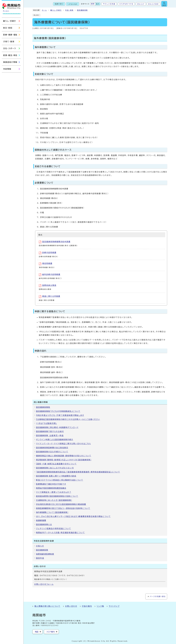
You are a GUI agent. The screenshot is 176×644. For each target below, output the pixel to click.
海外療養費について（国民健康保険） (52, 512)
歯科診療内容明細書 (50, 275)
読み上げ (141, 4)
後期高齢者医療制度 (45, 554)
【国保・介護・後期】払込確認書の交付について (56, 464)
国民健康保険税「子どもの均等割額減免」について (58, 411)
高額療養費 (41, 520)
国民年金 (40, 558)
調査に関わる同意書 (49, 297)
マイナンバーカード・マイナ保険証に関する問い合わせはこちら (63, 444)
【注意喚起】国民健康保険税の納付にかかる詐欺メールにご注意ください (68, 419)
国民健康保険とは (44, 524)
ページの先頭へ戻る (158, 596)
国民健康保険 (82, 10)
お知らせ (40, 546)
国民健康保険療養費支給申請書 (55, 242)
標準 (93, 4)
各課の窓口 (59, 4)
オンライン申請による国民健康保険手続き (55, 440)
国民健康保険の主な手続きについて (52, 452)
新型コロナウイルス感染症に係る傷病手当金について (60, 480)
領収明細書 (46, 264)
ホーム (44, 10)
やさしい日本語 (109, 4)
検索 (164, 5)
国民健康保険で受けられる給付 (50, 431)
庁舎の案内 (87, 606)
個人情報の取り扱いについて (47, 606)
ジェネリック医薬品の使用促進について (54, 529)
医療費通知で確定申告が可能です (51, 484)
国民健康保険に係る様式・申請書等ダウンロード (57, 427)
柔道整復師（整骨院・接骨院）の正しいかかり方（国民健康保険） (64, 460)
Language (73, 4)
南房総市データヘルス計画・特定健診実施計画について (60, 533)
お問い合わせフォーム (44, 584)
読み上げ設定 (153, 4)
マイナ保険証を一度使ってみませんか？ (54, 492)
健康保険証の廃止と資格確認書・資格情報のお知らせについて (64, 456)
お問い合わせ (71, 606)
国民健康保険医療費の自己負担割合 (52, 448)
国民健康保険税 (43, 407)
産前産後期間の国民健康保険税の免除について (57, 496)
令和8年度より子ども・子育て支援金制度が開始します (60, 415)
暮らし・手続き (56, 10)
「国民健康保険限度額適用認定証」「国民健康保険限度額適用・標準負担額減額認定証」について (78, 472)
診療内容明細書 (48, 253)
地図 (37, 632)
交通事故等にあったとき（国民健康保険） (54, 500)
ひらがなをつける (126, 4)
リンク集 (100, 606)
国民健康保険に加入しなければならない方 (55, 468)
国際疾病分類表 (48, 286)
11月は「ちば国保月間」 (46, 423)
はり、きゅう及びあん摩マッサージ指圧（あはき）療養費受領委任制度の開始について (73, 516)
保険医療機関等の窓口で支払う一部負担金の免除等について (63, 508)
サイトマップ (114, 606)
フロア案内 (50, 632)
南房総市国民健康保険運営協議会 (51, 488)
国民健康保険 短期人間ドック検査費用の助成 (56, 476)
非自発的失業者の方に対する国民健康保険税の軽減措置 (61, 504)
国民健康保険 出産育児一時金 (50, 436)
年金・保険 (69, 10)
